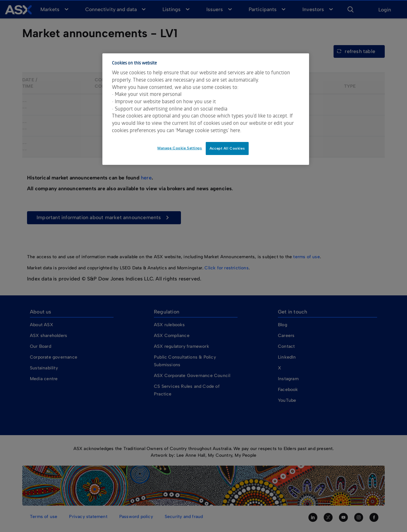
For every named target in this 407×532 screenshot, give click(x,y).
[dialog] (206, 109)
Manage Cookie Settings (180, 148)
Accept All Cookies (227, 148)
